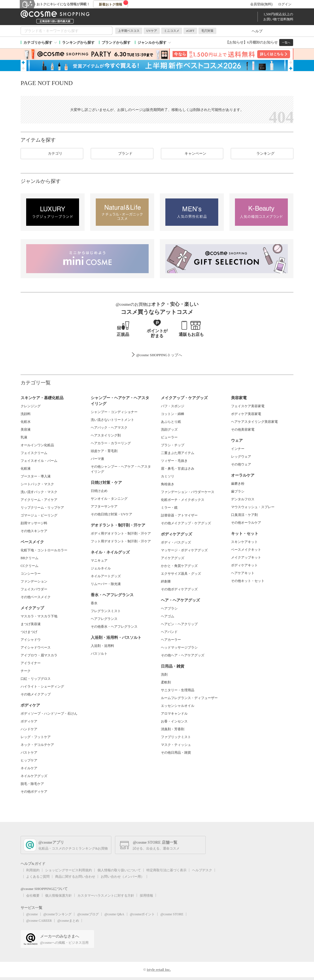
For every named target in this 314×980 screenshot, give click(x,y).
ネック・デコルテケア (37, 745)
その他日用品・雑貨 (176, 753)
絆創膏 (166, 581)
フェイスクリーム (34, 453)
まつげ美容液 (31, 624)
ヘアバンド (169, 632)
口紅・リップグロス (36, 679)
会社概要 (33, 896)
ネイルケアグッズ (34, 776)
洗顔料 (26, 414)
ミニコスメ (172, 31)
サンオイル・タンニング (109, 499)
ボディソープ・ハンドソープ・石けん (49, 714)
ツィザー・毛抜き (174, 461)
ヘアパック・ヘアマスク (109, 428)
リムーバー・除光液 (106, 584)
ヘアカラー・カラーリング (111, 443)
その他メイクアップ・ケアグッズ (186, 523)
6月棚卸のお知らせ (263, 42)
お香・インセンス (174, 721)
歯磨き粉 (238, 484)
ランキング (262, 154)
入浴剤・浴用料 (102, 646)
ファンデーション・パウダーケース (188, 492)
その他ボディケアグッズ (179, 589)
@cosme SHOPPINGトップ (157, 355)
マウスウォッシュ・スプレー (253, 507)
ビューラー (169, 437)
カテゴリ (52, 154)
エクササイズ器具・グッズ (181, 574)
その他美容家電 (243, 430)
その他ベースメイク (36, 597)
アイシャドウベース (36, 647)
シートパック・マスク (37, 484)
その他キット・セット (248, 581)
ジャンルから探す (152, 43)
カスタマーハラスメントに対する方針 (106, 896)
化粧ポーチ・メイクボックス (183, 500)
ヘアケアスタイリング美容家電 (254, 422)
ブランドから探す (116, 43)
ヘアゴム (168, 616)
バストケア (29, 753)
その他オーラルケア (246, 523)
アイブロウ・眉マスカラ (39, 655)
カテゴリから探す (38, 43)
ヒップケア (29, 760)
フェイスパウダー (34, 589)
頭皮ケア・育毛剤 (104, 451)
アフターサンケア (104, 506)
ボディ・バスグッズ (176, 542)
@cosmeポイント (143, 914)
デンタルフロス (243, 499)
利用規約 (33, 870)
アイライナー (31, 663)
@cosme (32, 914)
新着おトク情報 (114, 3)
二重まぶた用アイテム (178, 453)
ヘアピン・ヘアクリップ (179, 624)
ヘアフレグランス (104, 619)
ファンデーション (34, 581)
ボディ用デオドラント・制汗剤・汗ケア (121, 533)
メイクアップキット (246, 557)
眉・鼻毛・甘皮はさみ (178, 469)
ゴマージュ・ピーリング (39, 515)
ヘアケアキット (243, 573)
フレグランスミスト (106, 611)
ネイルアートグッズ (106, 576)
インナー (238, 449)
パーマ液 (97, 459)
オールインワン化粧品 (37, 445)
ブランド (122, 154)
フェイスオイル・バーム (39, 461)
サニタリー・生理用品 (178, 690)
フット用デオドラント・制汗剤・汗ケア (121, 541)
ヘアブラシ (169, 608)
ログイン (285, 4)
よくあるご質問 (38, 877)
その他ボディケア (34, 792)
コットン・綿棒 (173, 414)
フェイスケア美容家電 (248, 406)
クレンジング (31, 406)
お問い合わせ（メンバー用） (122, 877)
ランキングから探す (78, 43)
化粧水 (26, 422)
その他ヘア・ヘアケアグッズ (183, 655)
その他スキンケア (34, 531)
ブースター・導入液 (36, 476)
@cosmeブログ (88, 914)
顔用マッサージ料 (34, 523)
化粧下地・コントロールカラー (44, 550)
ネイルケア (29, 768)
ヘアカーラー (171, 640)
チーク (26, 671)
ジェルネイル (101, 568)
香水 (94, 603)
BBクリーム (30, 558)
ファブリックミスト (176, 737)
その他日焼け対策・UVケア (111, 514)
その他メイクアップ (36, 694)
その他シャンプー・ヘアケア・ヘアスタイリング (121, 469)
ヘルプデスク (202, 870)
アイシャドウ (31, 640)
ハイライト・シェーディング (42, 687)
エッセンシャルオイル (178, 706)
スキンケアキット (244, 542)
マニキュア (99, 561)
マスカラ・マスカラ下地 (39, 616)
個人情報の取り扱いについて (119, 870)
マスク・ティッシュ (176, 745)
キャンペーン (192, 154)
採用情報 (146, 896)
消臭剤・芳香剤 (173, 729)
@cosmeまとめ (68, 921)
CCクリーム (30, 566)
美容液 (26, 430)
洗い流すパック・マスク (39, 492)
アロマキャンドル (174, 714)
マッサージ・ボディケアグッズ (184, 550)
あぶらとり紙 (171, 422)
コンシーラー (31, 574)
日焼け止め (99, 491)
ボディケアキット (244, 565)
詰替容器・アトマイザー (179, 515)
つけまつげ (29, 632)
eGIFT (190, 31)
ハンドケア (29, 729)
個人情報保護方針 (58, 896)
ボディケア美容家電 (246, 414)
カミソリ (168, 476)
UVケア (152, 31)
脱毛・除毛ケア (32, 784)
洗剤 (164, 675)
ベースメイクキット (246, 550)
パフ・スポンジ (173, 406)
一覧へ (286, 43)
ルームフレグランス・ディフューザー (189, 698)
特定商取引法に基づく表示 (166, 870)
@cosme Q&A (114, 914)
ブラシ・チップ (173, 445)
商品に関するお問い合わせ (75, 877)
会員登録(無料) (261, 4)
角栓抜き (168, 484)
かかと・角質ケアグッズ (179, 566)
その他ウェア (241, 464)
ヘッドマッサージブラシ (179, 647)
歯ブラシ (238, 491)
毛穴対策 (207, 31)
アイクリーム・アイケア (39, 500)
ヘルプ (257, 31)
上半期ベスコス (129, 31)
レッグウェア (241, 457)
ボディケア (29, 721)
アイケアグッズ (173, 558)
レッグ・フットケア (36, 737)
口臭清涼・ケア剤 (244, 515)
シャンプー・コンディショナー (114, 412)
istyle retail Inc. (159, 970)
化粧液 (26, 469)
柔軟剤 (166, 682)
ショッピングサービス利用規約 (68, 870)
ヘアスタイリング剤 (106, 435)
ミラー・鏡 (169, 508)
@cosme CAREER (39, 921)
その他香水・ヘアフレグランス (114, 627)
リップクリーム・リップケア (42, 508)
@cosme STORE (172, 914)
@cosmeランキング (58, 914)
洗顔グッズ (169, 430)
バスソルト (99, 654)
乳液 (24, 437)
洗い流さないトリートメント (112, 420)
